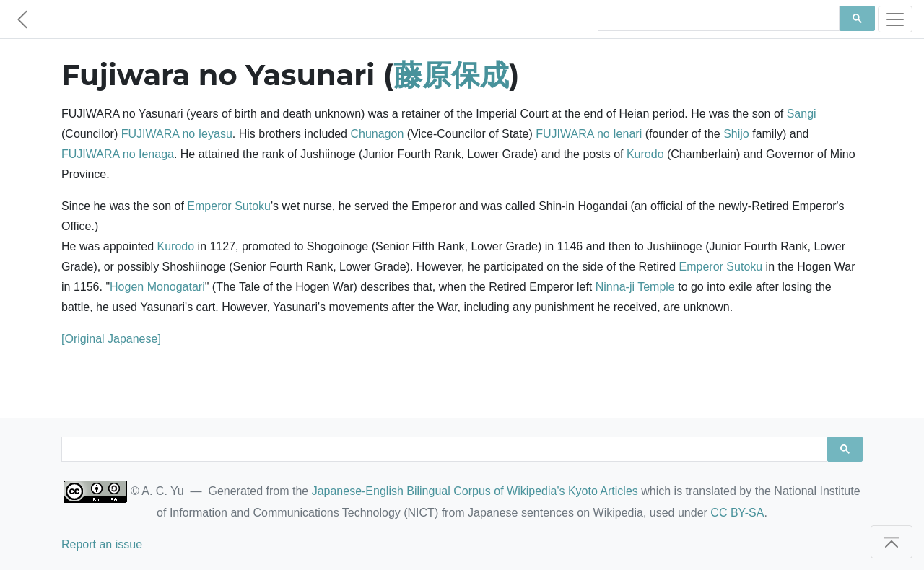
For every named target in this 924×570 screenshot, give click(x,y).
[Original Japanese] (111, 339)
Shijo (736, 134)
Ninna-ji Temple (635, 287)
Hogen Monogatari (157, 287)
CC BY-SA (737, 513)
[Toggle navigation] (895, 19)
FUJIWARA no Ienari (589, 134)
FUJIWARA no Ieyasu (177, 134)
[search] (717, 19)
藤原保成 (451, 75)
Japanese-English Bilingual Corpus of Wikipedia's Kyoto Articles (475, 491)
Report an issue (102, 544)
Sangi (802, 114)
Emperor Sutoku (229, 206)
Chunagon (377, 134)
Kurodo (645, 154)
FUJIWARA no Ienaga (118, 154)
